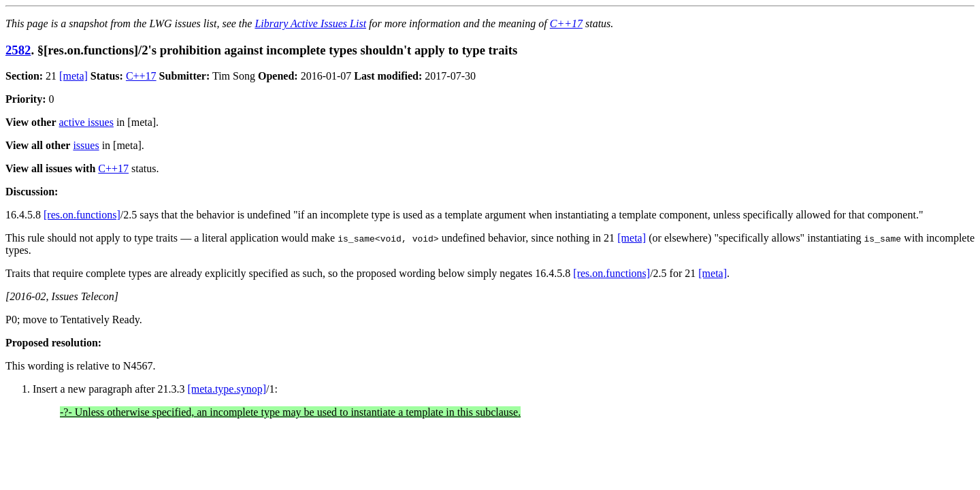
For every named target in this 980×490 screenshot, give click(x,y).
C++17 (566, 23)
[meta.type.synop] (227, 389)
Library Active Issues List (310, 23)
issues (86, 145)
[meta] (73, 76)
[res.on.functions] (82, 215)
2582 (18, 50)
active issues (86, 122)
